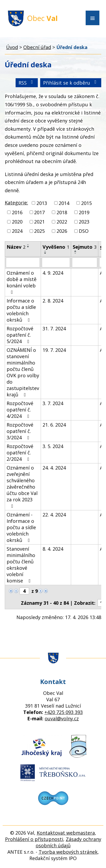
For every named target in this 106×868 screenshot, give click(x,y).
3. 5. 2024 (53, 446)
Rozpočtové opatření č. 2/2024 (20, 453)
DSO (84, 231)
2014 (64, 203)
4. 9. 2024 (53, 273)
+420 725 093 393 (64, 712)
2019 (84, 212)
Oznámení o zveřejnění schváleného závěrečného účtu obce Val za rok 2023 (22, 486)
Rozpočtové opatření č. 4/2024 (20, 410)
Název (16, 247)
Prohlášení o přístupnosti (34, 839)
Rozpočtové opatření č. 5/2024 (20, 335)
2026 (62, 231)
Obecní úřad (37, 47)
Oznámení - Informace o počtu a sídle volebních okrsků (21, 527)
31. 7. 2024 (54, 328)
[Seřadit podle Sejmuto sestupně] (76, 253)
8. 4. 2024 (53, 549)
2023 (84, 222)
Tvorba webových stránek (68, 852)
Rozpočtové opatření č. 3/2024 (20, 431)
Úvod (12, 47)
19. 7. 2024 (54, 350)
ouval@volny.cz (62, 718)
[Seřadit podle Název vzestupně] (28, 245)
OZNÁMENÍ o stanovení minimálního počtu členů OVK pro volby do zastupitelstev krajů (23, 372)
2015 (86, 203)
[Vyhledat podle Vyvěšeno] (56, 262)
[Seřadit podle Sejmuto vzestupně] (76, 251)
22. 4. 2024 (54, 515)
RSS (27, 83)
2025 (39, 231)
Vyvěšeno (56, 247)
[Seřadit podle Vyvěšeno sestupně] (45, 253)
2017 (39, 212)
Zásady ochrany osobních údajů (68, 842)
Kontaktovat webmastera (66, 833)
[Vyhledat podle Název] (23, 262)
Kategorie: (16, 203)
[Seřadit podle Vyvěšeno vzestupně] (45, 251)
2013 (42, 203)
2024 (17, 231)
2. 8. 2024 (53, 301)
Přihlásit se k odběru (71, 83)
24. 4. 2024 (54, 468)
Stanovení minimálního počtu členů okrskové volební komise (21, 565)
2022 (62, 222)
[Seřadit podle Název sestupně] (28, 247)
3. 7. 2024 (53, 403)
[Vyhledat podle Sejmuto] (85, 262)
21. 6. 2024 (54, 425)
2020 (17, 222)
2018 (62, 212)
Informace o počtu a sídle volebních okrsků (21, 310)
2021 (39, 222)
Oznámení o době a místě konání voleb (22, 282)
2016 (17, 212)
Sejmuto (85, 247)
